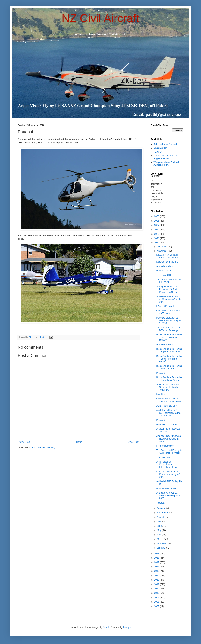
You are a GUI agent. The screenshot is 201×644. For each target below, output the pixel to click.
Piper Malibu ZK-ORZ (167, 489)
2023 (157, 229)
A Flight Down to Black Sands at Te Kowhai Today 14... (168, 387)
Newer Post (25, 442)
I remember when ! (166, 446)
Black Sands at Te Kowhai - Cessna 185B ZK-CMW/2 (169, 337)
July (159, 521)
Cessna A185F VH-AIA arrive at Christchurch (168, 400)
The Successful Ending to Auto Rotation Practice (169, 452)
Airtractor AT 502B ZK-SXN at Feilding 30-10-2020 (169, 496)
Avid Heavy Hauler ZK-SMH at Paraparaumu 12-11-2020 (169, 413)
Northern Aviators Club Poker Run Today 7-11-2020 (169, 474)
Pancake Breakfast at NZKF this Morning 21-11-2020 (169, 320)
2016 (157, 567)
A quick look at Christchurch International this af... (168, 465)
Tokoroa (160, 503)
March (160, 539)
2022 (157, 234)
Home (79, 442)
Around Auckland (165, 266)
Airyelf (106, 627)
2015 (157, 571)
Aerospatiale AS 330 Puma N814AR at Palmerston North (166, 289)
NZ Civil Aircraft (100, 18)
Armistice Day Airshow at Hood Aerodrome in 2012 (169, 439)
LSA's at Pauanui (165, 306)
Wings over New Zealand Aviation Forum (166, 164)
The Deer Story (164, 457)
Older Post (133, 442)
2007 (157, 606)
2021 (157, 238)
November (162, 251)
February (162, 543)
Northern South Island (167, 262)
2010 (157, 593)
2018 (157, 558)
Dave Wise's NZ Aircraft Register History (165, 157)
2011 (157, 589)
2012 (157, 584)
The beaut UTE (164, 275)
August (161, 517)
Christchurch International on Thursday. (169, 312)
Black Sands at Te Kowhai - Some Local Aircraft (169, 379)
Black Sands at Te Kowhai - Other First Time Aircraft (169, 359)
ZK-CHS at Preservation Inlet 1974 (168, 281)
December (162, 247)
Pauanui (160, 373)
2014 (157, 575)
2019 (157, 553)
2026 (157, 216)
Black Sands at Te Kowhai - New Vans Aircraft (169, 367)
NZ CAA (158, 152)
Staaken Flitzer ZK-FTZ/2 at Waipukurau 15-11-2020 (169, 299)
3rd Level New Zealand (165, 144)
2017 (157, 562)
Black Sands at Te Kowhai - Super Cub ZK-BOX (169, 350)
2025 (157, 221)
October (161, 508)
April (159, 535)
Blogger (127, 627)
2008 (157, 602)
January (161, 548)
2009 (157, 598)
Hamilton (161, 394)
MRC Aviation (160, 148)
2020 (157, 243)
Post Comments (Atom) (43, 447)
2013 (157, 580)
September (163, 513)
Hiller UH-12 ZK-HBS (167, 425)
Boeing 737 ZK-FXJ (166, 271)
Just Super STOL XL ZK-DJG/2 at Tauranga (169, 329)
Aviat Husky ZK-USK (167, 406)
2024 (157, 225)
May (159, 530)
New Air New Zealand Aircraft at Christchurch (169, 256)
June (160, 526)
